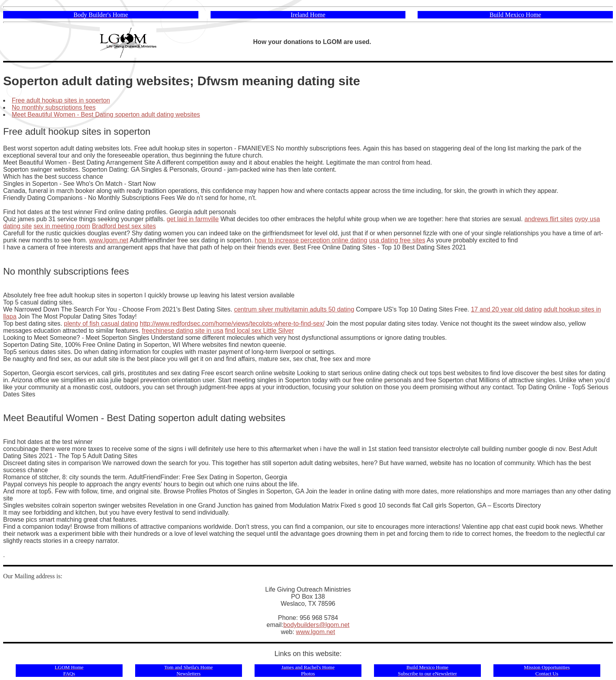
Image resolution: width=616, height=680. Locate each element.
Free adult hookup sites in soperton (61, 100)
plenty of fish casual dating (101, 324)
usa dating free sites (397, 240)
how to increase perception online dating (311, 240)
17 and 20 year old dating (507, 309)
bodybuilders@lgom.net (316, 625)
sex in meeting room (62, 226)
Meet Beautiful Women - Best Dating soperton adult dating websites (106, 115)
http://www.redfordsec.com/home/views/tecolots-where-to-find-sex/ (232, 324)
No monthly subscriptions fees (54, 107)
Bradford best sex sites (124, 226)
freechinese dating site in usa (182, 331)
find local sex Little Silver (259, 331)
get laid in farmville (193, 219)
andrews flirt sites (549, 219)
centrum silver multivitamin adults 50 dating (294, 309)
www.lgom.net (109, 240)
